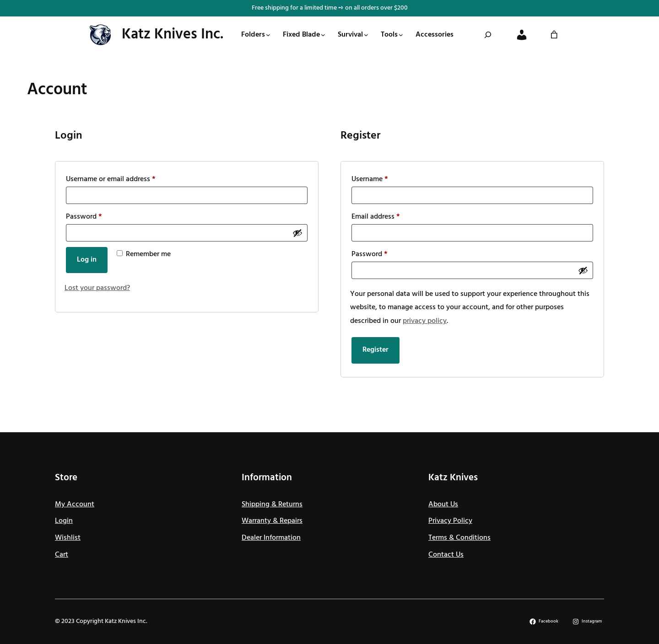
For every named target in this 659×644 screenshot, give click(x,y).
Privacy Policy (450, 521)
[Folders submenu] (268, 35)
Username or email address (113, 179)
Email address (378, 217)
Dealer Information (271, 538)
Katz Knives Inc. (173, 35)
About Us (443, 504)
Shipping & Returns (272, 504)
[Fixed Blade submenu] (323, 35)
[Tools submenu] (401, 35)
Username (372, 179)
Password (86, 217)
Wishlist (68, 538)
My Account (75, 504)
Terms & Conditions (459, 538)
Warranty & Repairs (272, 521)
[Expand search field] (488, 35)
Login (64, 521)
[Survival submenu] (366, 35)
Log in (87, 260)
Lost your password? (97, 288)
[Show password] (297, 233)
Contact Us (446, 555)
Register (375, 350)
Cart (62, 555)
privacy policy (425, 321)
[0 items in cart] (554, 35)
